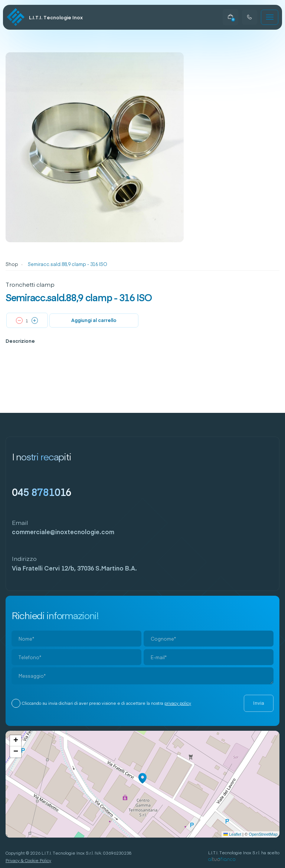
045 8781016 (42, 492)
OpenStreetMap (263, 834)
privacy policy (178, 703)
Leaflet (232, 834)
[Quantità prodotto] (27, 321)
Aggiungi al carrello (94, 320)
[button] (142, 778)
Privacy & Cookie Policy (28, 860)
